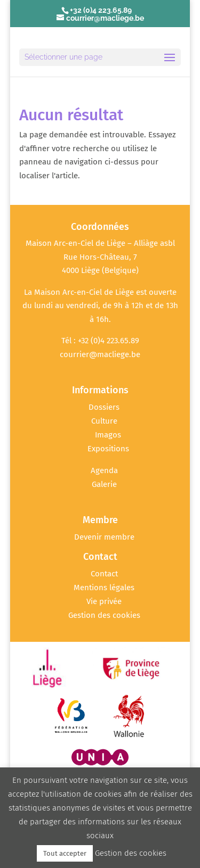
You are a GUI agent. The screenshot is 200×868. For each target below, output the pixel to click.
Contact (104, 574)
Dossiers (104, 407)
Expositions (108, 449)
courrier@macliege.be (100, 354)
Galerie (104, 484)
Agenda (104, 470)
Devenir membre (104, 537)
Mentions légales (104, 588)
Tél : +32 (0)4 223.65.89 (100, 341)
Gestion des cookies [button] (104, 615)
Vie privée (104, 601)
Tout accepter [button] (65, 853)
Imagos (108, 435)
